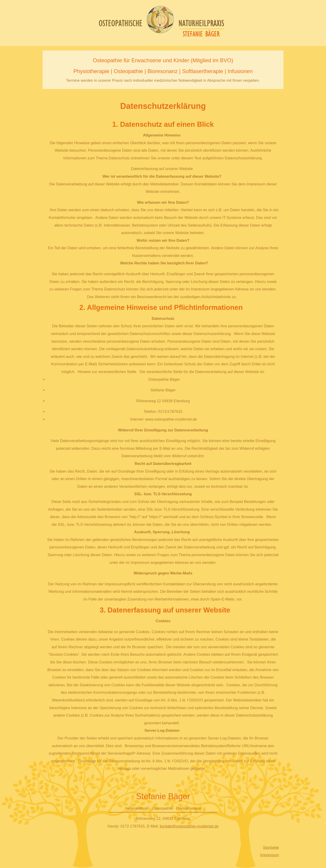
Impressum (270, 855)
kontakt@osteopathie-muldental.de (189, 826)
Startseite (271, 848)
